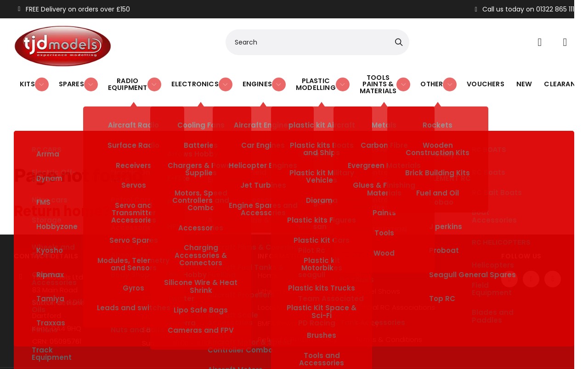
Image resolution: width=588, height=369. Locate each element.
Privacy (367, 291)
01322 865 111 (162, 245)
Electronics (186, 80)
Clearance (550, 80)
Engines (242, 80)
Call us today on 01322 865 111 (523, 9)
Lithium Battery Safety (295, 259)
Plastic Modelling (300, 80)
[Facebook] (509, 247)
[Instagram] (553, 247)
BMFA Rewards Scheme (297, 291)
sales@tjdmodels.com (180, 265)
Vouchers (478, 80)
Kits (33, 80)
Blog (363, 243)
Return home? (62, 179)
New (513, 80)
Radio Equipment (124, 80)
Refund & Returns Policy (297, 307)
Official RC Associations (395, 275)
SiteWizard (304, 350)
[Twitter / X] (531, 247)
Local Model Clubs (288, 275)
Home (268, 243)
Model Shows (378, 259)
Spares (72, 80)
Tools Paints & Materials (376, 80)
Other (436, 80)
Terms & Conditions (389, 307)
